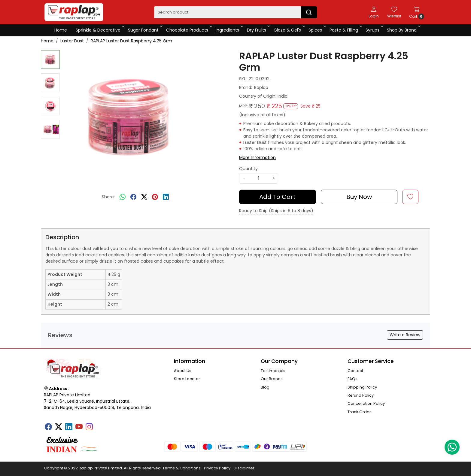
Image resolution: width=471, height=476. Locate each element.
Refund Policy (361, 395)
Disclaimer (244, 468)
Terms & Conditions (182, 468)
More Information (257, 157)
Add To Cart (277, 197)
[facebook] (133, 197)
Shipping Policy (362, 387)
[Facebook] (48, 427)
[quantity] (259, 178)
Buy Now (359, 197)
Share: (108, 197)
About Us (183, 371)
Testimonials (273, 371)
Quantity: (249, 169)
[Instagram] (89, 427)
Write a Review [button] (405, 335)
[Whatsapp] (123, 197)
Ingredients (229, 30)
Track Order (359, 412)
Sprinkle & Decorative (100, 30)
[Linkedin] (69, 427)
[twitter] (144, 197)
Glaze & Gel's (289, 30)
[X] (59, 427)
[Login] (374, 12)
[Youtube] (79, 427)
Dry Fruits (258, 30)
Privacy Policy (217, 468)
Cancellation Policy (366, 403)
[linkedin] (166, 197)
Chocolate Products (189, 30)
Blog (265, 387)
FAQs (352, 379)
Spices (317, 30)
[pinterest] (155, 197)
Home (61, 30)
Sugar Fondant (145, 30)
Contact (355, 371)
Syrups (374, 30)
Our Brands (272, 379)
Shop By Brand (403, 30)
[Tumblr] (99, 425)
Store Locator (187, 379)
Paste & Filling (345, 30)
